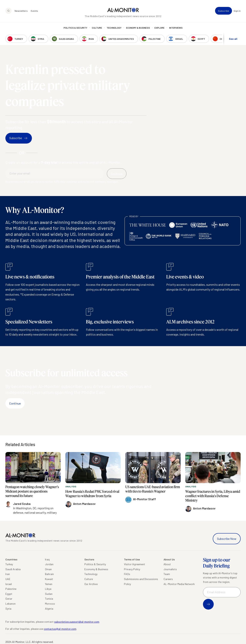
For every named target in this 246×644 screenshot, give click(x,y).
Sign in (237, 11)
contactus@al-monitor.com (60, 629)
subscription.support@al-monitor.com (77, 622)
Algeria (49, 609)
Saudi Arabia (13, 569)
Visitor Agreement (135, 564)
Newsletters (21, 11)
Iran (8, 574)
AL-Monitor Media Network (179, 584)
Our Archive (91, 584)
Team (167, 574)
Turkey (9, 564)
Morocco (50, 604)
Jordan (49, 564)
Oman (48, 569)
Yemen (49, 584)
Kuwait (49, 579)
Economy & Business (138, 28)
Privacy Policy (132, 569)
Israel (9, 584)
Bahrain (49, 574)
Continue (15, 403)
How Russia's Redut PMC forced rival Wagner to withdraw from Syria (92, 494)
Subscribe (224, 11)
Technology (114, 28)
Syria (8, 609)
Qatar (9, 599)
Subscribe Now (227, 539)
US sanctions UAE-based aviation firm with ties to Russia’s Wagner (153, 489)
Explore (160, 28)
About (167, 564)
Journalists (170, 569)
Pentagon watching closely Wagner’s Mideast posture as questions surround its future (32, 491)
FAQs (127, 574)
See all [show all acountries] (233, 39)
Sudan (49, 594)
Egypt (9, 594)
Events (34, 11)
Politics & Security (75, 28)
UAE (8, 579)
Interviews (176, 28)
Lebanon (10, 604)
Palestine (11, 589)
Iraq (47, 559)
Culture (97, 28)
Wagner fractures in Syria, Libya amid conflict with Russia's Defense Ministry (213, 496)
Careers (168, 579)
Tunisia (49, 599)
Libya (48, 589)
